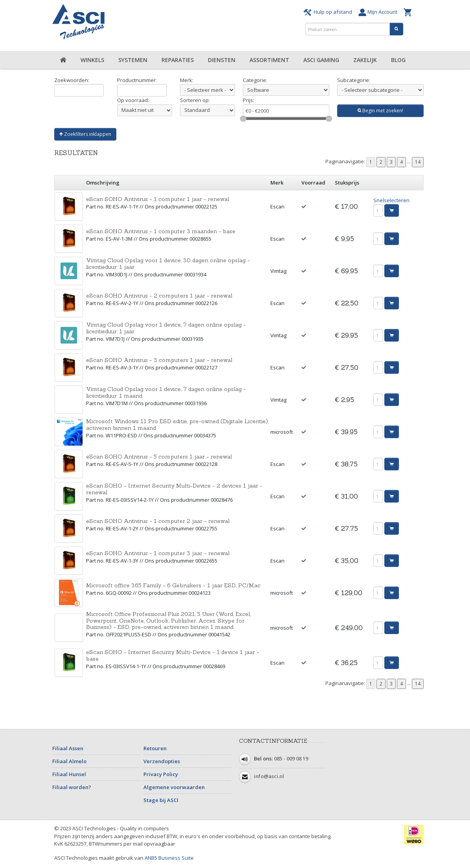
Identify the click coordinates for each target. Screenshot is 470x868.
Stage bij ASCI (161, 800)
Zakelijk (365, 60)
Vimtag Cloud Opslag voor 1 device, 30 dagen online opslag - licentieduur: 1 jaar (168, 264)
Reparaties (178, 60)
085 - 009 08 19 (291, 759)
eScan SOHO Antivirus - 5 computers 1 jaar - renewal (159, 457)
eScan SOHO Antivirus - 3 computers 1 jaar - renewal (159, 360)
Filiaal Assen (68, 748)
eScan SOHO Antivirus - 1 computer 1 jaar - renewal (158, 199)
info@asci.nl (269, 777)
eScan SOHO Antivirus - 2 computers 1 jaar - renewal (159, 296)
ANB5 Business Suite (169, 858)
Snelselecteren (391, 200)
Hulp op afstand (329, 12)
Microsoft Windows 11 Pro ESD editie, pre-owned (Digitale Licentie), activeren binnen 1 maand (177, 425)
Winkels (92, 60)
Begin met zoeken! (380, 111)
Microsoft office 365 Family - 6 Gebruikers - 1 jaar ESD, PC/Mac (173, 585)
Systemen (133, 60)
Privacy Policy (161, 774)
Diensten (222, 60)
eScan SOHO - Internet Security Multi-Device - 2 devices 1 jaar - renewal (174, 489)
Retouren (155, 748)
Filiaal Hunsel (69, 774)
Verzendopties (162, 761)
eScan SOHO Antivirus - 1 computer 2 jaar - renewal (158, 521)
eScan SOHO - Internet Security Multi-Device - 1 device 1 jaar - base (173, 655)
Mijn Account (379, 12)
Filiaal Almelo (69, 761)
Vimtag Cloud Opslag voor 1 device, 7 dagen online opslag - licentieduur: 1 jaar (166, 328)
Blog (398, 60)
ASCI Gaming (321, 60)
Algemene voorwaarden (174, 787)
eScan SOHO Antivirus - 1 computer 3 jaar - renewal (158, 553)
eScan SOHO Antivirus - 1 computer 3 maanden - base (161, 231)
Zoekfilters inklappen (85, 134)
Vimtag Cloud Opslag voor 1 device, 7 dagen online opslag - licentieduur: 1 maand (166, 392)
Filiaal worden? (72, 787)
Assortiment (269, 60)
